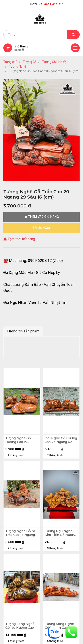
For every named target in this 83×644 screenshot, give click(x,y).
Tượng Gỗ (30, 62)
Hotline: (47, 4)
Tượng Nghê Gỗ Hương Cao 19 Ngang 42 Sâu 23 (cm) (19, 440)
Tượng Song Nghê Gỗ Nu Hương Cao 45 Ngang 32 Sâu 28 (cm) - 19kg (21, 626)
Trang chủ (10, 62)
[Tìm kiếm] (73, 35)
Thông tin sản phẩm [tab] (23, 331)
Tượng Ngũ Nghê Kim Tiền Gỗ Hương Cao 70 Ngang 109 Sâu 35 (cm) (60, 533)
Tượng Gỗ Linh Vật (55, 62)
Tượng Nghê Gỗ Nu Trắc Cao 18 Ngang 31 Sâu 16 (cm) (21, 533)
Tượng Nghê (17, 66)
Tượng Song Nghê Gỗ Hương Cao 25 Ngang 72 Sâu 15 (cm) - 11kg (59, 626)
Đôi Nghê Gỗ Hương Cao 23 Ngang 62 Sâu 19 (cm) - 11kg (61, 440)
